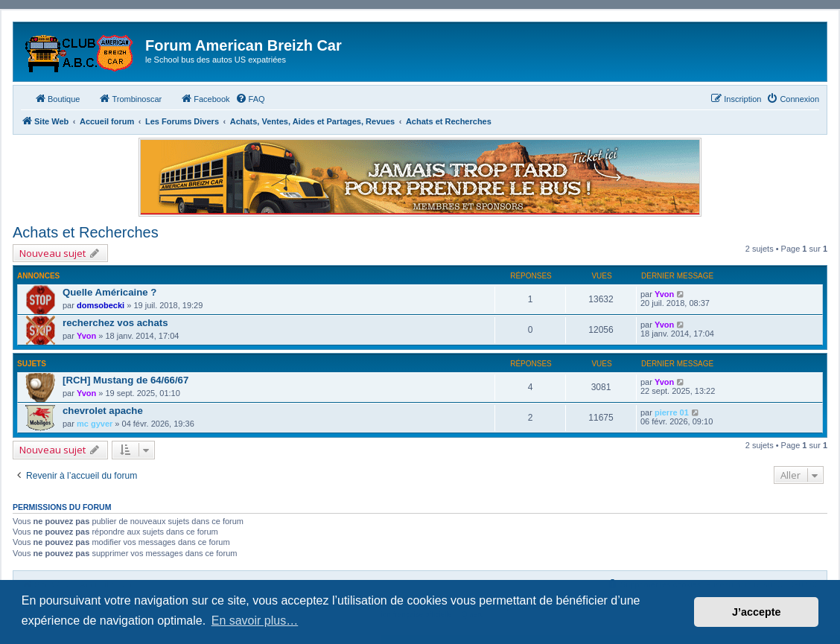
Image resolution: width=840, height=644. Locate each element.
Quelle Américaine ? (109, 292)
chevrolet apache (103, 411)
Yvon (664, 294)
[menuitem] (250, 99)
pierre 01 (672, 412)
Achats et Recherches (86, 232)
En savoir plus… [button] (255, 621)
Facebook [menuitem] (205, 98)
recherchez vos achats (115, 323)
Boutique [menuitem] (57, 98)
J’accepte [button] (757, 612)
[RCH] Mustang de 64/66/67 (125, 380)
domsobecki (101, 305)
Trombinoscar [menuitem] (130, 98)
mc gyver (95, 424)
